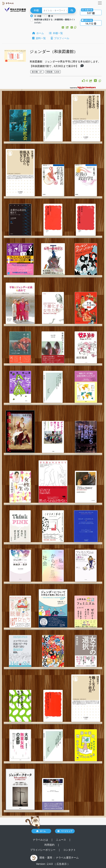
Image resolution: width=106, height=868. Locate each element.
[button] (63, 27)
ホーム (38, 33)
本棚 (38, 16)
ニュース (61, 840)
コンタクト (70, 850)
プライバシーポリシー (43, 850)
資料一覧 (39, 38)
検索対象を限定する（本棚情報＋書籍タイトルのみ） (55, 21)
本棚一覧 (56, 33)
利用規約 (50, 845)
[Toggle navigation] (100, 3)
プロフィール (60, 38)
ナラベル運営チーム (67, 858)
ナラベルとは (41, 840)
